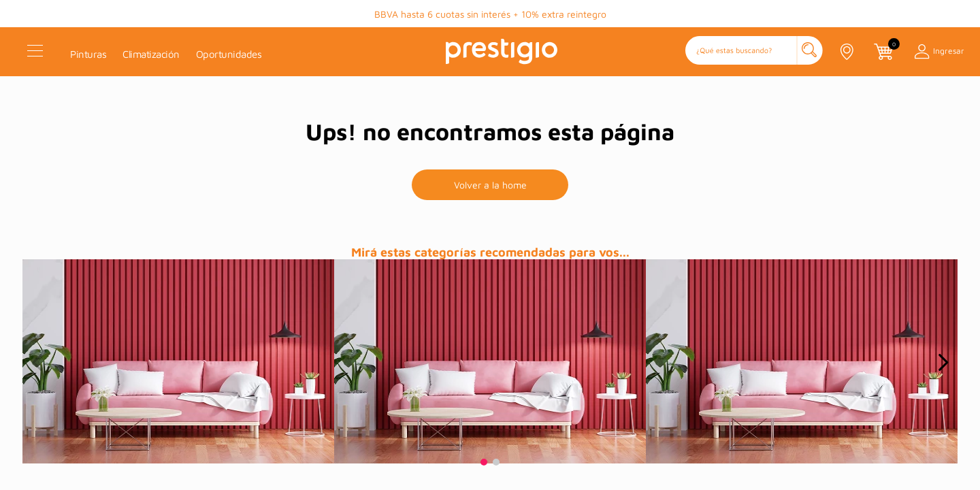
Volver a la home (490, 185)
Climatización (151, 54)
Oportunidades (229, 54)
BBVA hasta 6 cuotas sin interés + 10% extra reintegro (490, 14)
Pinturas (88, 54)
